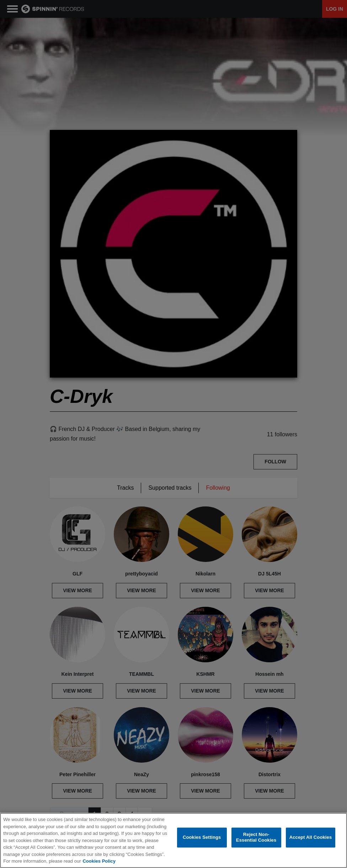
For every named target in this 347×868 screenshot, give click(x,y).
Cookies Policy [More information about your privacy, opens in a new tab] (99, 865)
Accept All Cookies (311, 841)
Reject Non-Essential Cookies (256, 841)
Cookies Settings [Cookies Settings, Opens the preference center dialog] (202, 841)
